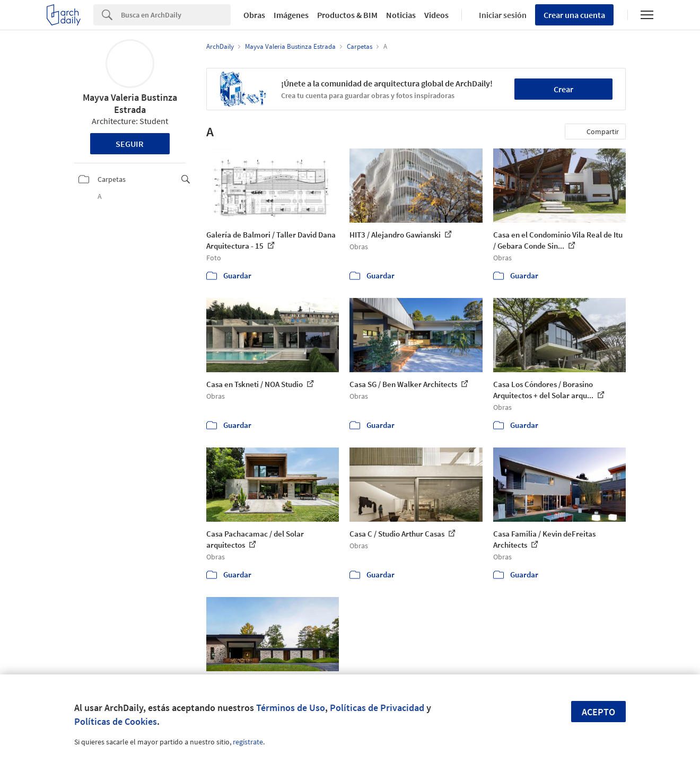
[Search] (176, 15)
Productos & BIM (347, 15)
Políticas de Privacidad (377, 708)
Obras (254, 15)
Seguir (130, 144)
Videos (436, 15)
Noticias (401, 15)
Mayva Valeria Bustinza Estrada (130, 103)
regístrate (248, 742)
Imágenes (291, 15)
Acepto (598, 712)
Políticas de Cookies (116, 721)
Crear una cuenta (574, 15)
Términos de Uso (291, 708)
